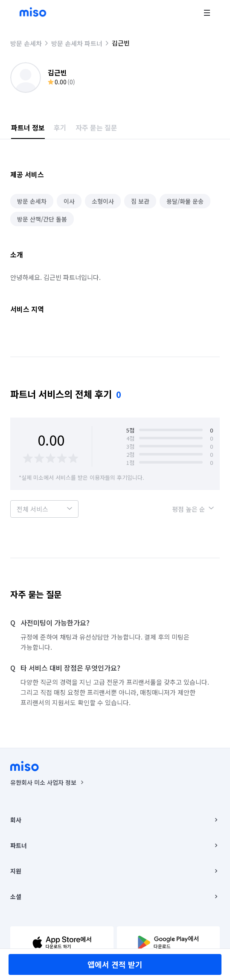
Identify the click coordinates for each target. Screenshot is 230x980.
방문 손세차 (26, 43)
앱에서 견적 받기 (115, 964)
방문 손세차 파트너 (77, 43)
